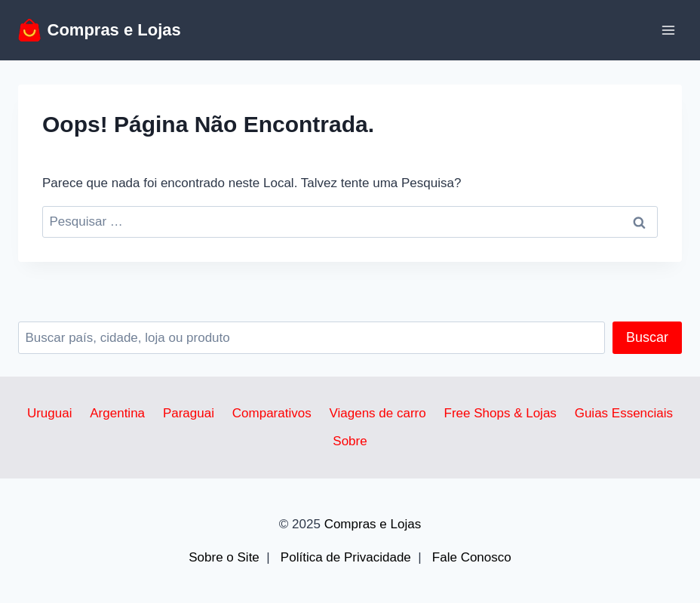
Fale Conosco (472, 557)
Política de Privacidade (346, 557)
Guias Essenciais (624, 413)
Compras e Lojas (373, 524)
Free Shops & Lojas (500, 413)
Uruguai (50, 413)
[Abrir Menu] (668, 30)
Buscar (647, 337)
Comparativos (272, 413)
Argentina (117, 413)
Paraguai (189, 413)
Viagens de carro (377, 413)
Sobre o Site (224, 557)
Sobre (350, 441)
